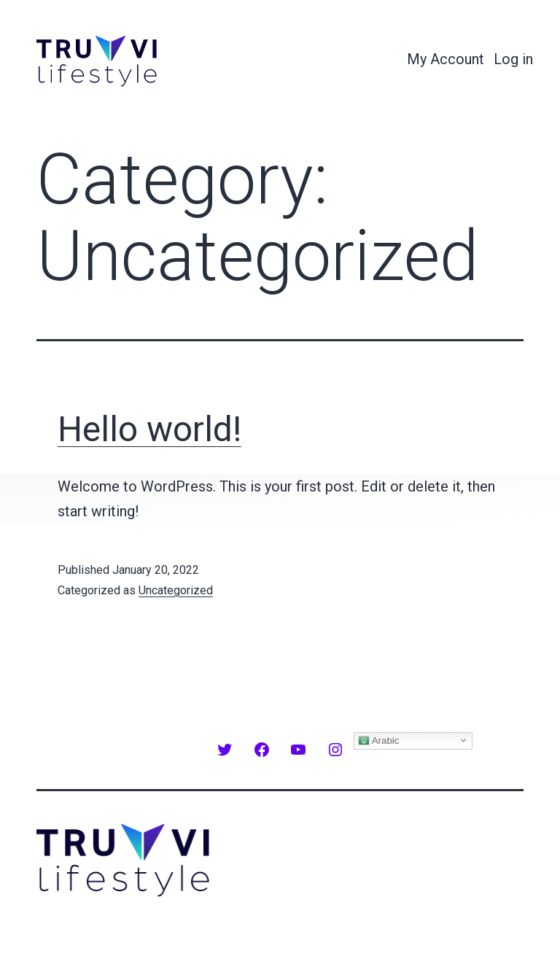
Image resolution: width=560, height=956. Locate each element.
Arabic (379, 740)
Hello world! (149, 429)
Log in (513, 59)
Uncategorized (176, 590)
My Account (446, 59)
